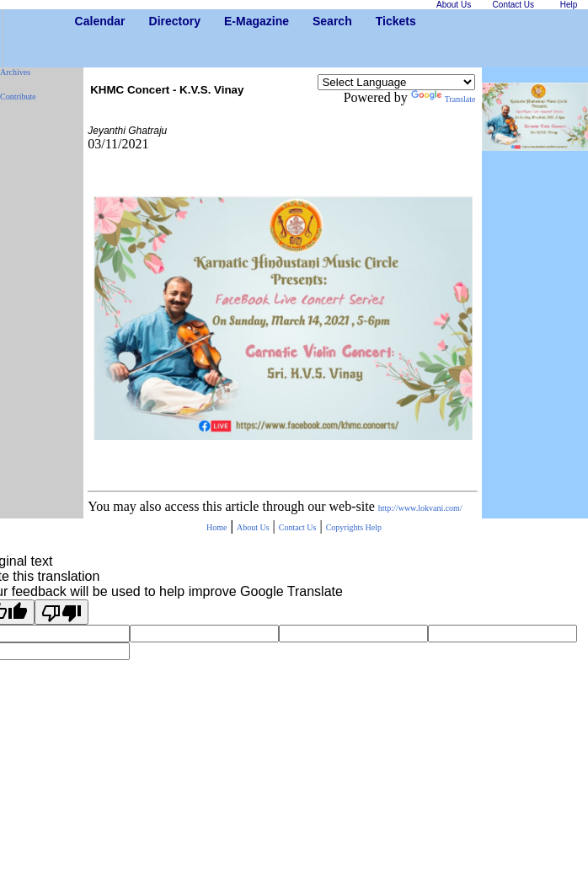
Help (374, 527)
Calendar (81, 21)
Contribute (18, 97)
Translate (444, 99)
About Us (253, 527)
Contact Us (298, 527)
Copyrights (346, 527)
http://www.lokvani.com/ (420, 508)
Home (216, 527)
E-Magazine (230, 21)
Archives (15, 72)
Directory (155, 21)
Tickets (382, 21)
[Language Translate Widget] (396, 82)
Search (319, 21)
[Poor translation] (61, 612)
